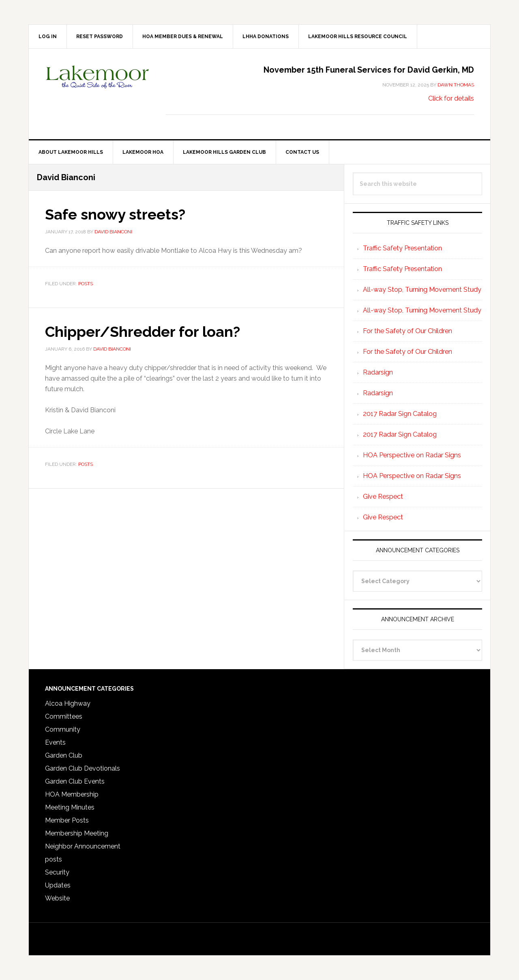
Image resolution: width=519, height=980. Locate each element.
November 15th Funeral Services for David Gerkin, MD (369, 70)
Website (57, 898)
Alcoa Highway (68, 703)
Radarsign (378, 372)
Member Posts (67, 820)
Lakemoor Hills (98, 83)
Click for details (451, 98)
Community (63, 729)
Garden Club (64, 755)
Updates (58, 885)
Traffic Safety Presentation (402, 248)
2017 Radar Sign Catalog (400, 414)
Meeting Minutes (70, 807)
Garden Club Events (75, 781)
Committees (64, 716)
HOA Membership (72, 794)
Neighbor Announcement (83, 846)
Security (57, 872)
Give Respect (383, 496)
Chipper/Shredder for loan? (143, 332)
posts (86, 284)
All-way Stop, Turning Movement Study (422, 290)
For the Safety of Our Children (407, 331)
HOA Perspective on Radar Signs (412, 455)
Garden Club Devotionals (83, 768)
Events (55, 742)
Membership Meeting (77, 833)
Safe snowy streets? (115, 214)
